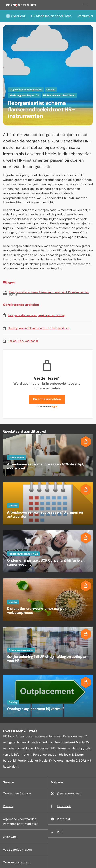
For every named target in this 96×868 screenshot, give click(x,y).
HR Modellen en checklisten (51, 16)
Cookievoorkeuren (16, 862)
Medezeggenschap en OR (24, 95)
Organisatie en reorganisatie (26, 90)
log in (54, 407)
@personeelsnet (69, 793)
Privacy (8, 806)
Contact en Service (17, 793)
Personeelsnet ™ (75, 736)
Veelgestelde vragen (17, 850)
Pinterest (64, 819)
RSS (60, 832)
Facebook (64, 806)
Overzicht (16, 16)
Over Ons (10, 837)
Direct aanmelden (47, 399)
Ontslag (51, 90)
